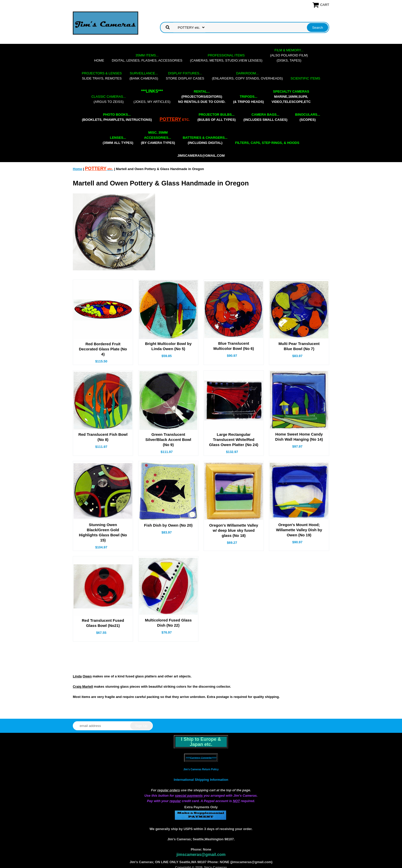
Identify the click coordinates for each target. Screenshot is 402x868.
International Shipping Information (201, 780)
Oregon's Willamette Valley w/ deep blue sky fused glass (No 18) (234, 530)
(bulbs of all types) (217, 117)
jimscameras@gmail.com (201, 156)
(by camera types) (158, 138)
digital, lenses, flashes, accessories (147, 58)
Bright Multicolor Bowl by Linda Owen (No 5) (168, 346)
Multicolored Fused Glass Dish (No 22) (168, 623)
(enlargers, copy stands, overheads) (247, 76)
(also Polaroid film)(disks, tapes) (289, 55)
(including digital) (205, 140)
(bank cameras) (144, 76)
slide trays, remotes (102, 76)
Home (99, 60)
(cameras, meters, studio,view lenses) (226, 58)
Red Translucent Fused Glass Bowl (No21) (103, 623)
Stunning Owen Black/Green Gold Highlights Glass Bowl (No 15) (103, 532)
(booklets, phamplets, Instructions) (117, 117)
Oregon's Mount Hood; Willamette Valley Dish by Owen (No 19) (299, 530)
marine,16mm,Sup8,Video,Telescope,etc (291, 97)
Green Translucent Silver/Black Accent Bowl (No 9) (168, 440)
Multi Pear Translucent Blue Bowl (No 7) (299, 346)
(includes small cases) (265, 117)
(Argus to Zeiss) (108, 99)
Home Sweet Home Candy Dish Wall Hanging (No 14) (299, 437)
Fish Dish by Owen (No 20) (168, 525)
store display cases (185, 76)
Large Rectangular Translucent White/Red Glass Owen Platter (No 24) (234, 440)
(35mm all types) (118, 140)
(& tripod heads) (248, 99)
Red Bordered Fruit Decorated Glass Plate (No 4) (103, 349)
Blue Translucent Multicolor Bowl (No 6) (234, 346)
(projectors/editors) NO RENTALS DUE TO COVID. (202, 97)
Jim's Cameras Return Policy (201, 769)
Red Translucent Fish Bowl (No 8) (103, 437)
